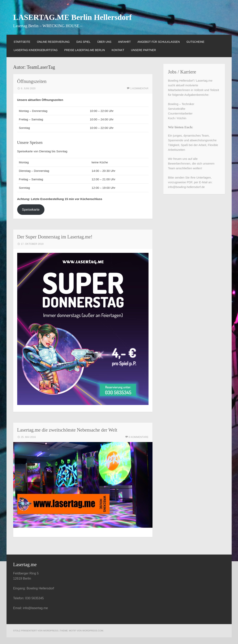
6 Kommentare (139, 437)
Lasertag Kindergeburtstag (36, 50)
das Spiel (83, 42)
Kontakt (118, 50)
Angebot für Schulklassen (159, 42)
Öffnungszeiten (32, 81)
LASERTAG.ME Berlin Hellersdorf (72, 17)
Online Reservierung (53, 42)
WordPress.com (93, 631)
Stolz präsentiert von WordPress (36, 631)
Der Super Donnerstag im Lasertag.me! (55, 237)
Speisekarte (31, 210)
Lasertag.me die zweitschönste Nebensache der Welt (67, 430)
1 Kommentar (139, 88)
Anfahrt (124, 42)
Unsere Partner (143, 50)
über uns (104, 42)
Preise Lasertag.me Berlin (85, 50)
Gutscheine (195, 42)
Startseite (22, 42)
